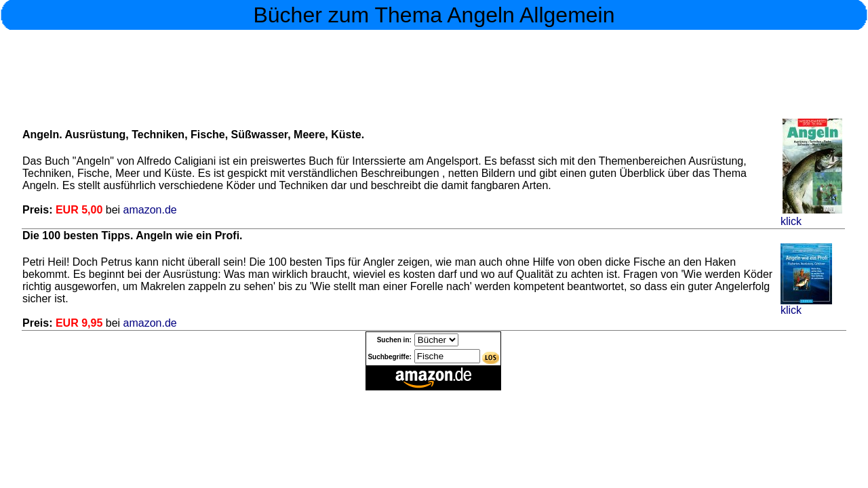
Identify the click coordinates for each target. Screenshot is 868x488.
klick (811, 217)
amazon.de (149, 210)
